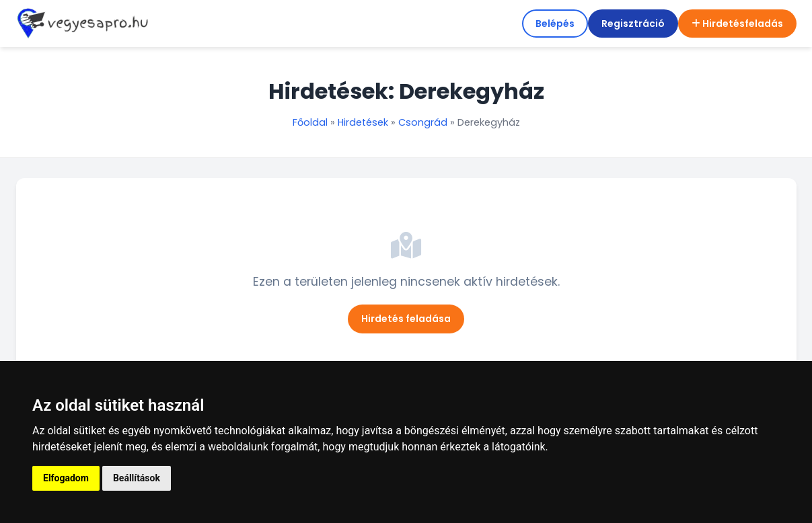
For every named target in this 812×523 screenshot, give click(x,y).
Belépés (555, 24)
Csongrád (423, 122)
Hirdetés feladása (406, 319)
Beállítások (137, 478)
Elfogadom (66, 478)
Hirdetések (363, 122)
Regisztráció (633, 24)
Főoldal (310, 122)
